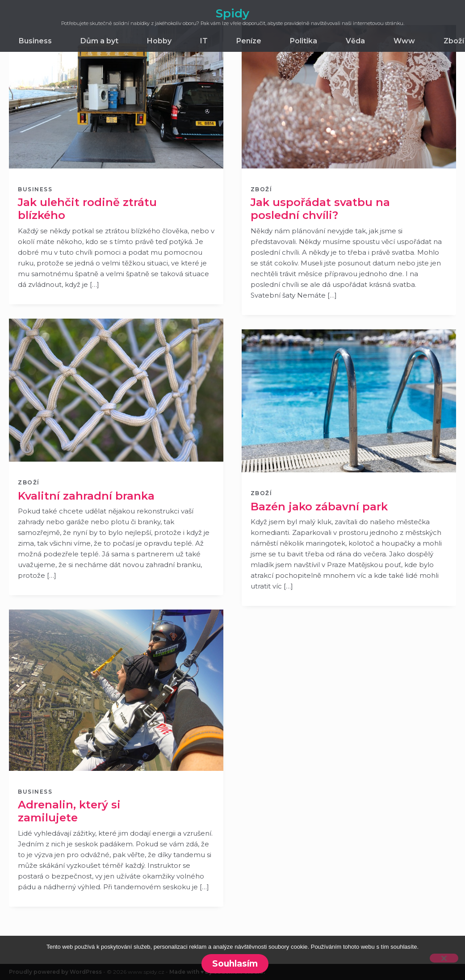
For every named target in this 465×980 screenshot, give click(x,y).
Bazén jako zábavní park (319, 507)
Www (404, 41)
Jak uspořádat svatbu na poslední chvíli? (320, 209)
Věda (355, 41)
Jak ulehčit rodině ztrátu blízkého (87, 209)
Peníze (249, 41)
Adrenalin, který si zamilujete (69, 811)
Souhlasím (235, 964)
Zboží (454, 41)
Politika (304, 41)
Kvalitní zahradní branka (86, 496)
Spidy (232, 13)
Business (35, 41)
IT (204, 41)
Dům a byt (99, 41)
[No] (444, 958)
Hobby (159, 41)
